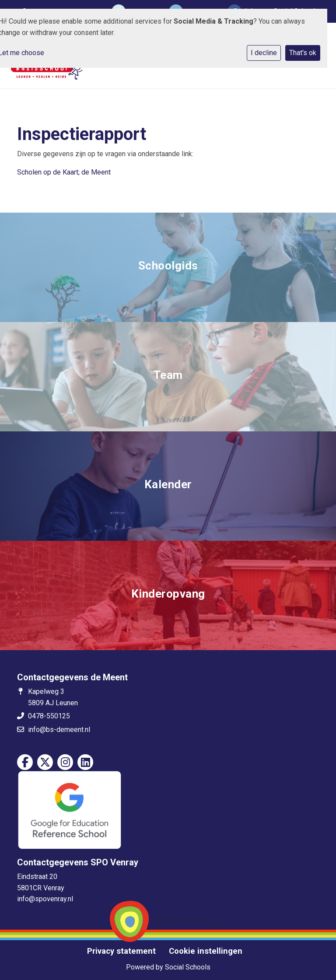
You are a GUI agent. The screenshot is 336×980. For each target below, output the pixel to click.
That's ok (303, 53)
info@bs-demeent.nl (59, 730)
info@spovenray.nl (45, 899)
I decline (264, 53)
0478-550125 (49, 716)
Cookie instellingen (206, 951)
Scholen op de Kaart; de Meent (64, 172)
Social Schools (188, 967)
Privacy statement (121, 951)
